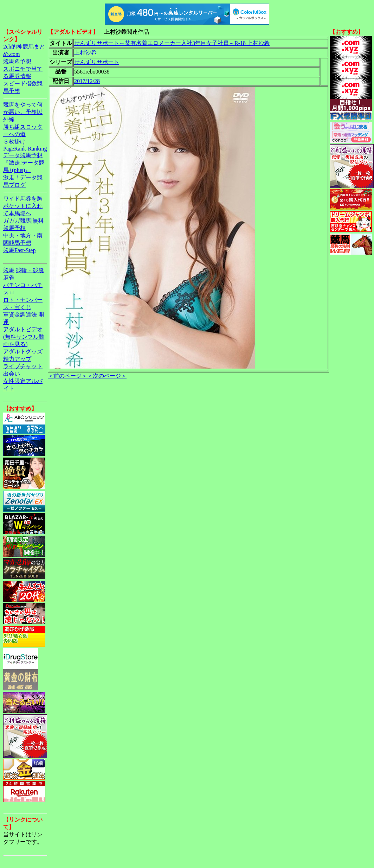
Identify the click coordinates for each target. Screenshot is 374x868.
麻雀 (9, 278)
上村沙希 (85, 53)
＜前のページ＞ (67, 376)
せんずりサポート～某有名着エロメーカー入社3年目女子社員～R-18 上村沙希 (172, 43)
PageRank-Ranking (25, 149)
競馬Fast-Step (19, 250)
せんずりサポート (97, 62)
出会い (12, 374)
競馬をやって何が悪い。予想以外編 (23, 112)
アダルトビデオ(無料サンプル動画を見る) (24, 337)
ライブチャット (23, 366)
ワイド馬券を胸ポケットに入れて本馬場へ (23, 206)
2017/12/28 (87, 81)
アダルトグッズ (23, 352)
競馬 (9, 270)
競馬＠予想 (17, 61)
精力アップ (17, 359)
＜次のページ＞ (107, 376)
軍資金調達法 (20, 315)
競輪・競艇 (30, 270)
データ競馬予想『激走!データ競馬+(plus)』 (24, 163)
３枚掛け (14, 142)
